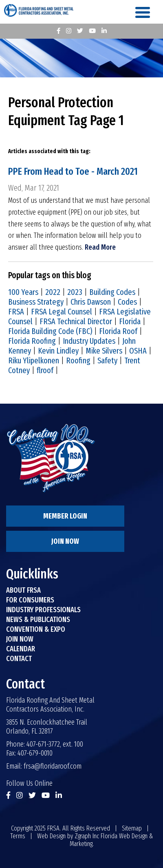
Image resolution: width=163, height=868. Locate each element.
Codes (127, 302)
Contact (19, 659)
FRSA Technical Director (76, 321)
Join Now (65, 541)
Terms (18, 836)
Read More (100, 247)
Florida (130, 321)
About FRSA (23, 590)
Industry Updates (89, 341)
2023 (75, 292)
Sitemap (132, 828)
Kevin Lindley (58, 351)
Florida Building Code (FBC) (50, 331)
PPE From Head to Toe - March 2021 (73, 171)
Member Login (65, 516)
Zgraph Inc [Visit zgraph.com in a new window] (87, 836)
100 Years (23, 292)
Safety (107, 360)
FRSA (16, 312)
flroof (45, 370)
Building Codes (112, 292)
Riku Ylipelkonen (34, 360)
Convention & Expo (36, 629)
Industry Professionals (43, 610)
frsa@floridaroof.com (53, 766)
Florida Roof (118, 331)
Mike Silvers (104, 351)
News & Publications (38, 620)
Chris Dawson (91, 302)
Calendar (21, 649)
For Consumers (30, 600)
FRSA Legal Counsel (62, 312)
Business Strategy (36, 302)
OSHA (138, 351)
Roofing (78, 360)
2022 (53, 292)
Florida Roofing (32, 341)
